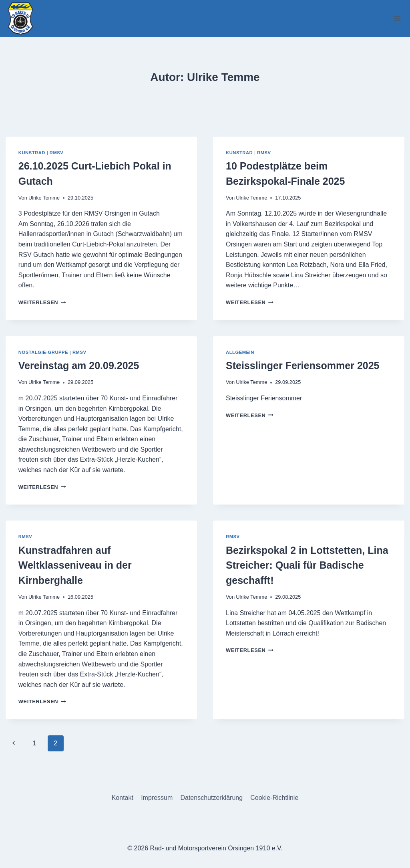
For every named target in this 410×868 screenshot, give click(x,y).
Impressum (157, 798)
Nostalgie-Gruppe (43, 352)
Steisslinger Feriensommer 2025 (303, 365)
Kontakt (123, 798)
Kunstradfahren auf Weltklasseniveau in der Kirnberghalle (75, 565)
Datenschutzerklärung (211, 798)
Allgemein (240, 352)
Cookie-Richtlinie (274, 798)
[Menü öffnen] (397, 19)
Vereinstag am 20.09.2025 (79, 365)
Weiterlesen (42, 302)
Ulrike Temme (44, 198)
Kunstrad (32, 153)
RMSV (57, 153)
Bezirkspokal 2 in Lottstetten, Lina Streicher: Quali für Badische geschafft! (307, 565)
